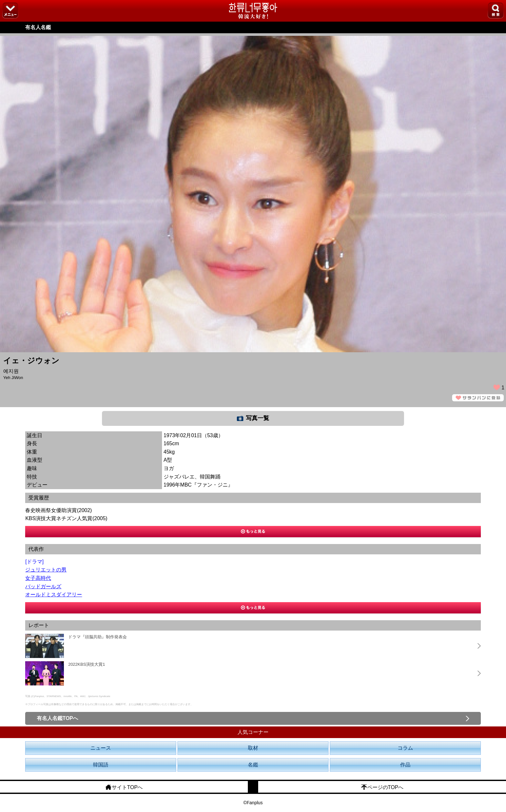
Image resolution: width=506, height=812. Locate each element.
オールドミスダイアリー (54, 595)
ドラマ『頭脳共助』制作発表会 (97, 637)
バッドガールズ (43, 586)
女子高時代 (38, 578)
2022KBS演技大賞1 (86, 664)
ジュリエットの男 (46, 570)
